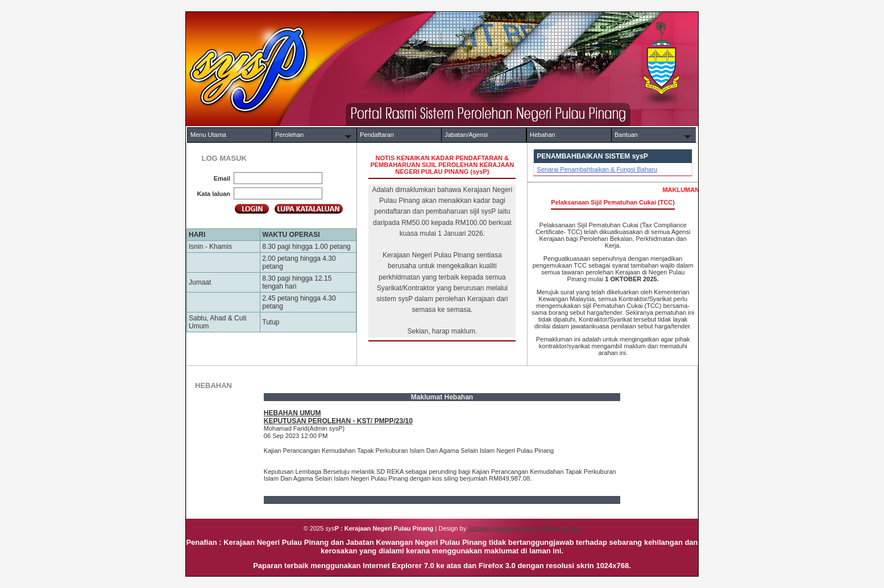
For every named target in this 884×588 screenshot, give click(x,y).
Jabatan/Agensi (466, 135)
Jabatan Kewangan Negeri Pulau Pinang (524, 528)
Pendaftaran (377, 135)
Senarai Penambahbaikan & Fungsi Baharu (597, 169)
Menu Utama (208, 135)
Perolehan (289, 135)
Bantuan (626, 135)
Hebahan (543, 135)
